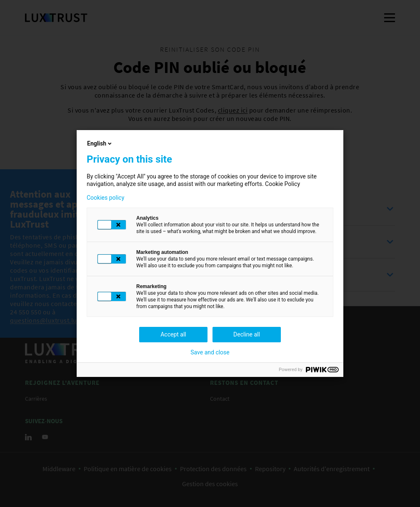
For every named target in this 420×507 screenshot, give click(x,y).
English (100, 143)
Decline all (247, 334)
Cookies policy (105, 198)
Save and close (210, 352)
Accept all (173, 334)
